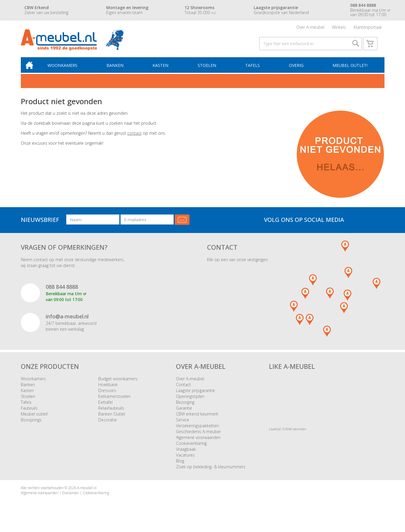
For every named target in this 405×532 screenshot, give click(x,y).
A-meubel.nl (87, 492)
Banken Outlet (112, 418)
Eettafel (105, 407)
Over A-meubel (310, 28)
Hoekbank (108, 389)
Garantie (184, 412)
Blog (180, 465)
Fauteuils (29, 412)
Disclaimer (71, 498)
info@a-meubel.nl (67, 321)
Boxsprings (31, 424)
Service (183, 424)
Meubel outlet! (350, 69)
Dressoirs (107, 395)
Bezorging (185, 407)
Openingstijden (190, 401)
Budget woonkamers (118, 383)
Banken (118, 69)
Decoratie (107, 424)
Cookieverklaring (191, 448)
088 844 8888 (62, 291)
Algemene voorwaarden (198, 442)
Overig (296, 69)
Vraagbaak (186, 454)
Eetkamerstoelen (114, 401)
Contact (183, 389)
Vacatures (185, 459)
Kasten (163, 69)
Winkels (339, 28)
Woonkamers (66, 69)
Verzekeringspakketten (197, 430)
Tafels (253, 69)
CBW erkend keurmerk (197, 418)
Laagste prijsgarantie (195, 395)
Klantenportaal (368, 28)
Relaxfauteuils (111, 412)
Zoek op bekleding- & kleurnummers (211, 471)
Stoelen (208, 69)
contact (134, 137)
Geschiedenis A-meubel (198, 436)
